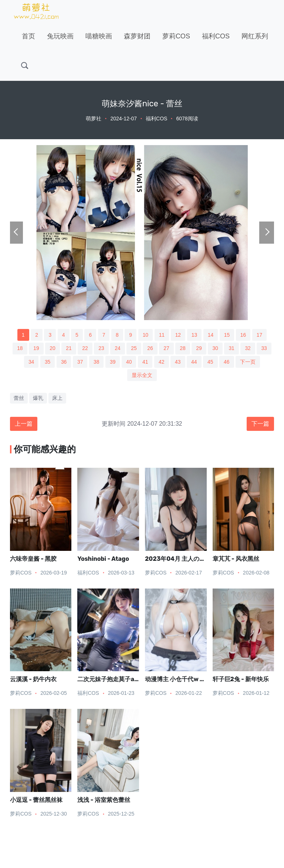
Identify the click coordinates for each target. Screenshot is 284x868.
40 (129, 362)
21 (68, 349)
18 (19, 349)
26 (150, 349)
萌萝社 (94, 119)
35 (47, 362)
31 (232, 349)
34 (30, 362)
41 (145, 362)
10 (146, 335)
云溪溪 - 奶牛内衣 (33, 680)
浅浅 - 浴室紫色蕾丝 (104, 801)
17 (260, 335)
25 (134, 349)
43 (178, 362)
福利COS (216, 36)
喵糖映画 (99, 36)
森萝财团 (137, 36)
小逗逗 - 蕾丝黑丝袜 (36, 801)
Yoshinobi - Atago (103, 559)
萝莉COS (176, 36)
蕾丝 (19, 399)
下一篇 (260, 424)
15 (228, 335)
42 (162, 362)
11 (162, 335)
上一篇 (24, 424)
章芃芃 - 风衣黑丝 (236, 559)
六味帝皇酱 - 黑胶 (33, 559)
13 (195, 335)
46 (227, 362)
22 (85, 349)
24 (118, 349)
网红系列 (255, 36)
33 (265, 349)
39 (112, 362)
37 (80, 362)
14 (211, 335)
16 (244, 335)
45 (211, 362)
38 (96, 362)
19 (35, 349)
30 (216, 349)
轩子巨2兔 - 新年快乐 (241, 680)
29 (200, 349)
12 (178, 335)
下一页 (249, 362)
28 (183, 349)
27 (167, 349)
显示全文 (142, 375)
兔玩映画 (60, 36)
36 (63, 362)
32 (249, 349)
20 (52, 349)
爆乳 (38, 399)
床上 (57, 399)
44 (195, 362)
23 (101, 349)
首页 (28, 36)
